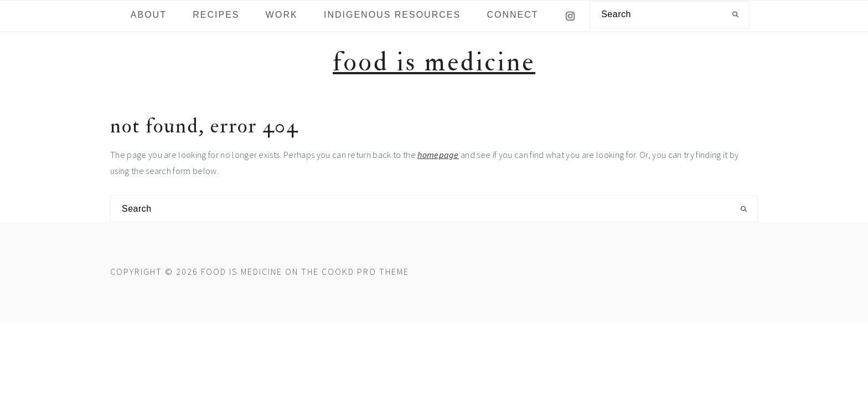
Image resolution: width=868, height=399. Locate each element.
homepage (438, 155)
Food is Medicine (434, 62)
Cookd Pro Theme (365, 272)
